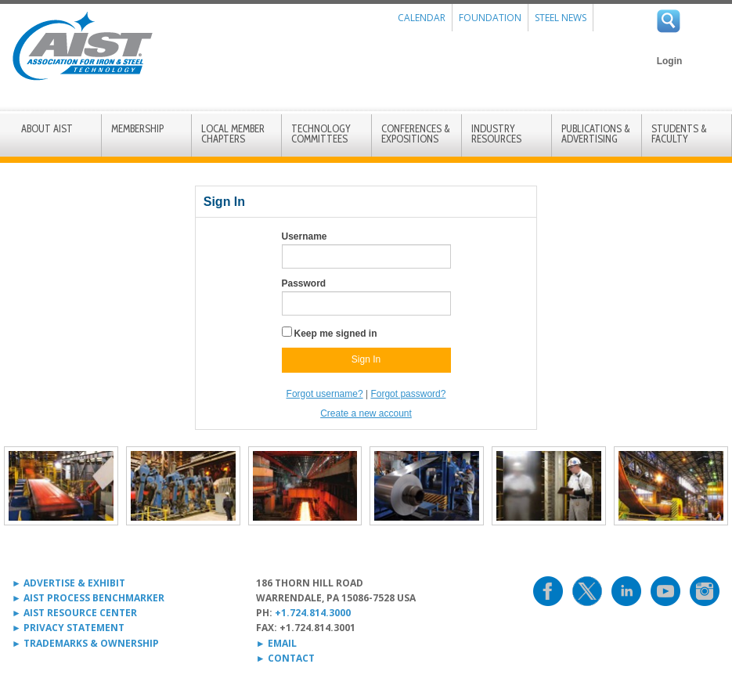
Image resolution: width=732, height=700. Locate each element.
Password (304, 283)
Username (305, 236)
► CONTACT (285, 658)
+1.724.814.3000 (313, 613)
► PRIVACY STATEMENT (68, 628)
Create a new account (366, 413)
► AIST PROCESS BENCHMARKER (88, 598)
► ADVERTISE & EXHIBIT (69, 583)
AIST (82, 46)
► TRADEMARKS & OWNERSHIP (85, 643)
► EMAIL (276, 643)
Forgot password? (408, 394)
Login (670, 61)
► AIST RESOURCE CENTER (74, 613)
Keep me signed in (336, 334)
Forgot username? (325, 394)
